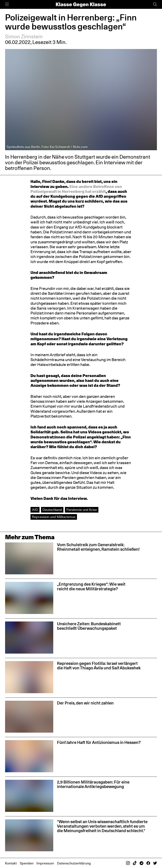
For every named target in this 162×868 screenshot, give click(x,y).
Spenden (27, 863)
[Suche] (155, 4)
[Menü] (7, 4)
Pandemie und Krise (82, 510)
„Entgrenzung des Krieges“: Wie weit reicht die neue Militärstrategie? (91, 586)
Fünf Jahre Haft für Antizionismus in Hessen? (99, 742)
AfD (35, 510)
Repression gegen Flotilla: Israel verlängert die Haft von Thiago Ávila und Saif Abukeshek (99, 666)
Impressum (45, 863)
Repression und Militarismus (54, 517)
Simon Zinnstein (24, 36)
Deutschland (52, 510)
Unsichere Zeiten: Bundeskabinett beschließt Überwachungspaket (89, 626)
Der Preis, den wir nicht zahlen (85, 703)
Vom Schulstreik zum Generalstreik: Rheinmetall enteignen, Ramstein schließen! (98, 547)
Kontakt (11, 863)
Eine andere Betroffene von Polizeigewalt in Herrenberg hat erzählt (76, 189)
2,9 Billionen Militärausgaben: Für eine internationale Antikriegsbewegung (93, 784)
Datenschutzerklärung (74, 863)
